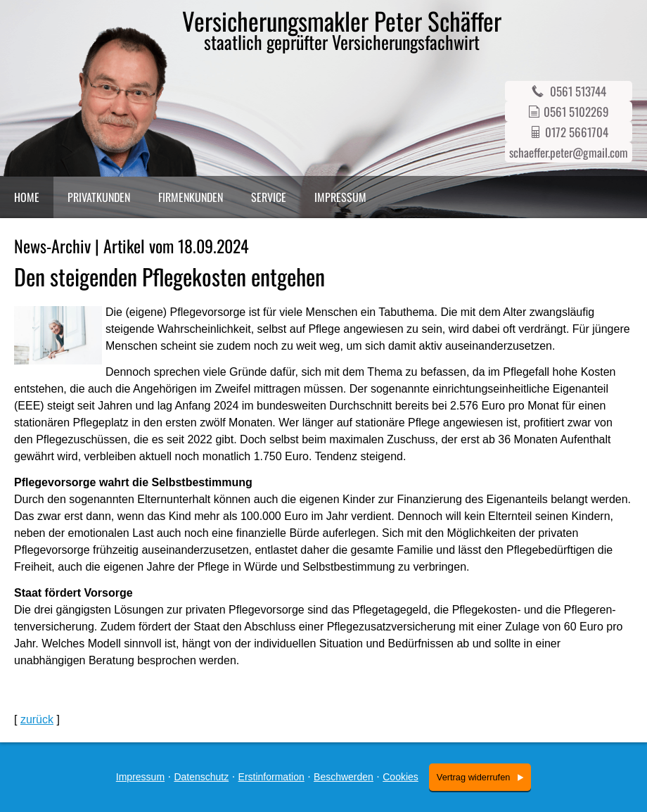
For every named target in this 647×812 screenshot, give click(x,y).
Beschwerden (344, 777)
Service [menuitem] (269, 197)
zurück (37, 719)
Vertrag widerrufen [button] (474, 777)
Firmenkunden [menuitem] (191, 197)
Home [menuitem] (27, 197)
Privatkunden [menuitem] (99, 197)
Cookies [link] (401, 777)
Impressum (140, 777)
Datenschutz (201, 777)
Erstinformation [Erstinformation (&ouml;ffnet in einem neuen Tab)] (271, 777)
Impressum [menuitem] (340, 197)
